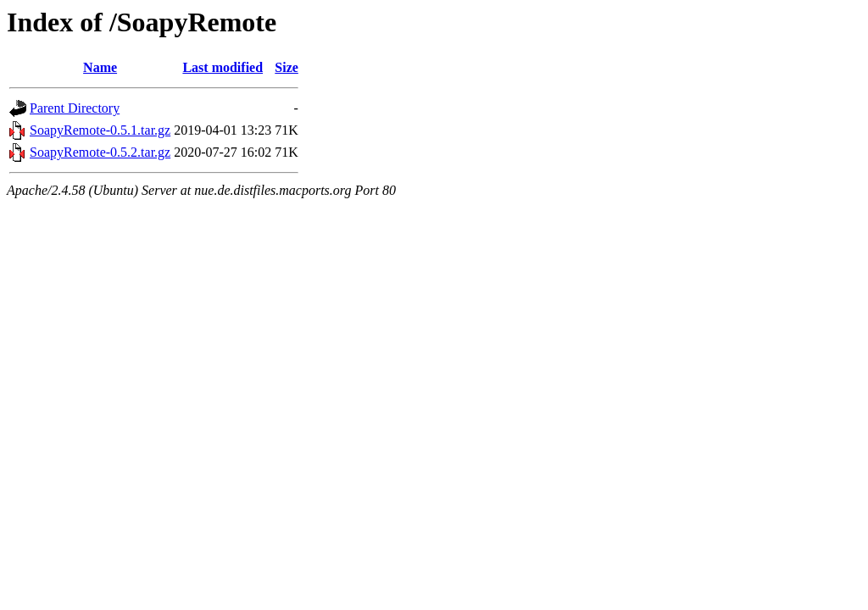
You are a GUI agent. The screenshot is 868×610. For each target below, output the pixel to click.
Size (287, 67)
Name (100, 67)
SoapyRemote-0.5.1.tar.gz (100, 130)
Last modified (223, 67)
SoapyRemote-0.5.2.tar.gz (100, 152)
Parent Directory (75, 108)
